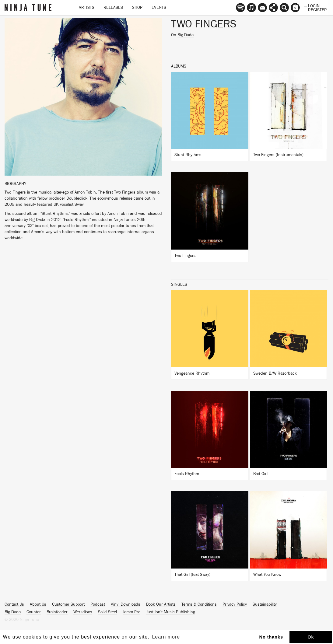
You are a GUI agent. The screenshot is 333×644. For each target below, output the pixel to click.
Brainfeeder (57, 612)
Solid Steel (107, 612)
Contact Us (14, 604)
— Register (315, 9)
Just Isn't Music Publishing (171, 612)
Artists (87, 8)
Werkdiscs (83, 612)
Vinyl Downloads (126, 604)
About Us (38, 604)
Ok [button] (311, 637)
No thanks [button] (271, 637)
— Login (312, 5)
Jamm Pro (131, 612)
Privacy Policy (235, 604)
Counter (34, 612)
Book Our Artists (161, 604)
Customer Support (68, 604)
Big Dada (186, 35)
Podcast (98, 604)
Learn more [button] (166, 637)
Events (159, 8)
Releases (113, 8)
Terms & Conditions (199, 604)
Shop (137, 8)
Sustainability (265, 604)
